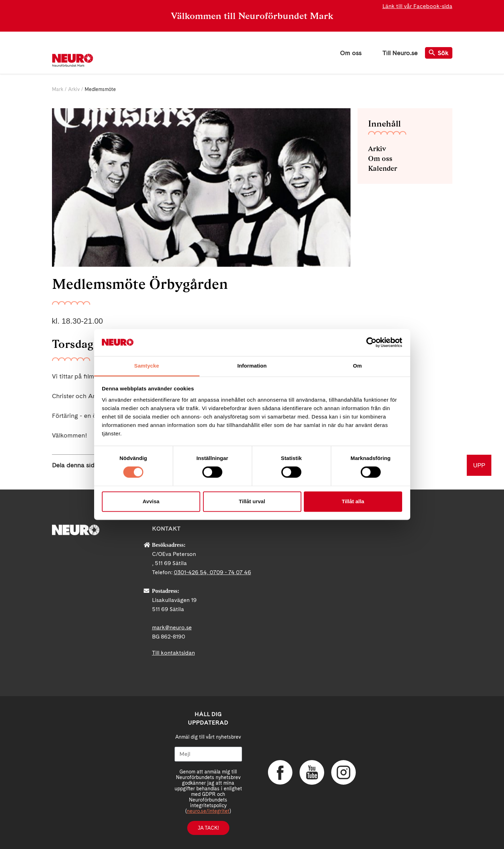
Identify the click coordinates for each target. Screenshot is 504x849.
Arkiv (74, 89)
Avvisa (151, 501)
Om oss (351, 53)
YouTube (312, 772)
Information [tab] (252, 366)
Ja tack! (208, 828)
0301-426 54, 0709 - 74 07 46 (212, 572)
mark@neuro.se (172, 627)
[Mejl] (208, 754)
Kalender (383, 168)
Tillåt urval (252, 501)
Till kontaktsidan (174, 653)
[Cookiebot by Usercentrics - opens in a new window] (371, 343)
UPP (479, 465)
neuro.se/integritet (208, 811)
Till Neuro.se (400, 53)
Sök (439, 53)
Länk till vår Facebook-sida (417, 6)
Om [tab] (357, 366)
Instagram (343, 772)
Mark (58, 89)
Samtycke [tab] (147, 366)
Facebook (280, 772)
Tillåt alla (353, 501)
